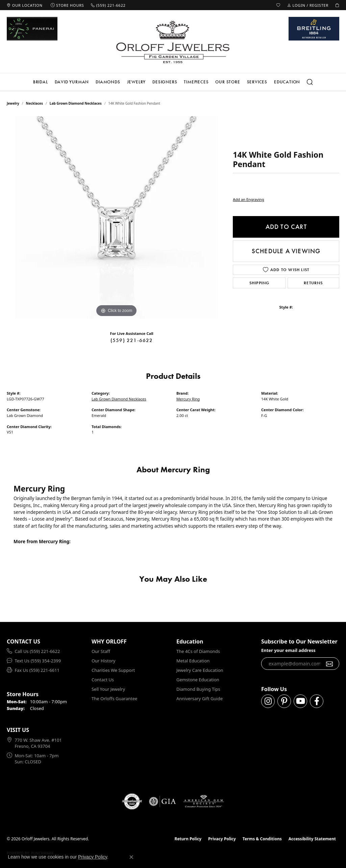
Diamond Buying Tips (198, 689)
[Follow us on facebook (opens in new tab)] (317, 701)
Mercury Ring (188, 399)
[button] (278, 5)
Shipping (259, 283)
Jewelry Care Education (200, 670)
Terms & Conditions (262, 839)
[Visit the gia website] (163, 801)
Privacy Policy (222, 839)
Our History (103, 661)
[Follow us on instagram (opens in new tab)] (268, 701)
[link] (25, 5)
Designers (165, 82)
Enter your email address (288, 650)
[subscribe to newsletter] (330, 664)
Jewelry (137, 82)
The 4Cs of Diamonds (198, 651)
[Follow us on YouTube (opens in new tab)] (300, 701)
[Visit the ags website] (204, 801)
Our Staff (101, 651)
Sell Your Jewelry (108, 689)
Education (287, 82)
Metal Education (193, 661)
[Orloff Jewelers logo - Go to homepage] (173, 42)
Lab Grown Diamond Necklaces (76, 103)
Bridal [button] (41, 82)
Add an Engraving (248, 199)
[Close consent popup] (131, 857)
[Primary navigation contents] (173, 82)
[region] (117, 217)
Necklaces (35, 103)
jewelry (13, 103)
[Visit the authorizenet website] (132, 801)
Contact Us (103, 680)
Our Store (228, 82)
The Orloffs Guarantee (114, 699)
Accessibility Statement (312, 839)
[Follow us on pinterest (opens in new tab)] (284, 701)
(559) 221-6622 (132, 340)
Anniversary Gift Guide (200, 699)
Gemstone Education (198, 680)
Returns (313, 283)
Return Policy (188, 839)
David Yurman (72, 82)
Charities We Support (113, 670)
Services (257, 82)
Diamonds (108, 82)
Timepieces (196, 82)
